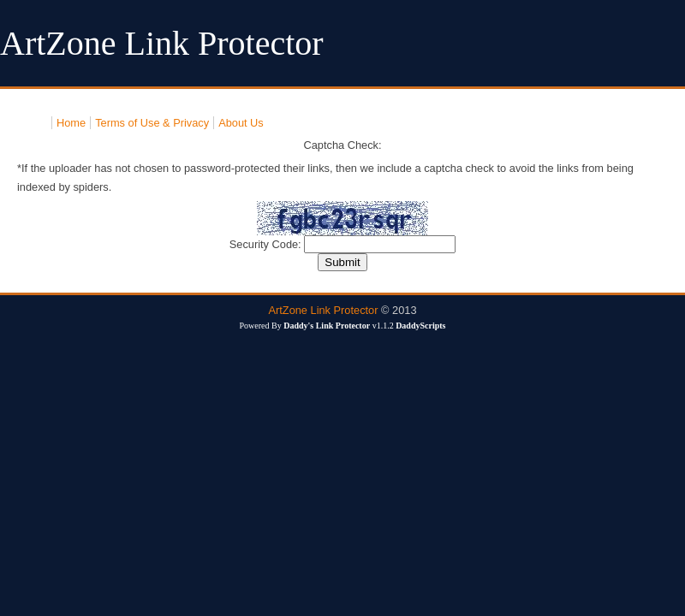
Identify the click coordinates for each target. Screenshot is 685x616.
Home (71, 123)
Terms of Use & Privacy (152, 123)
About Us (241, 123)
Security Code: (267, 244)
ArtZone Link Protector (323, 310)
